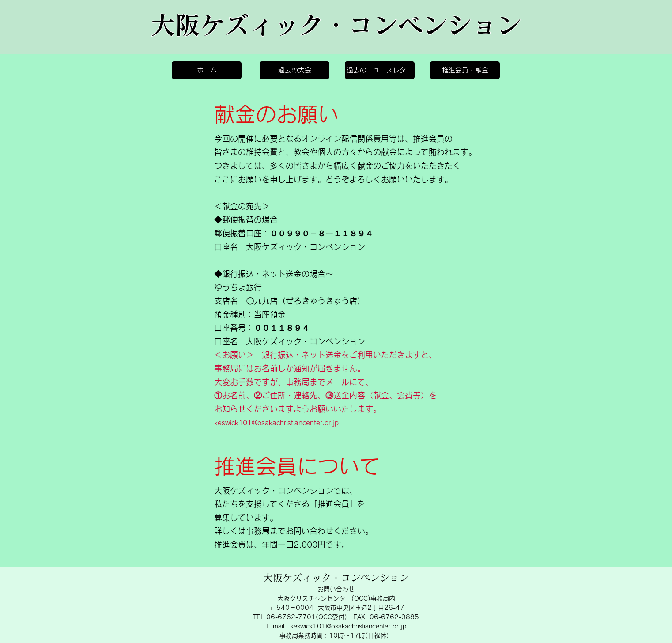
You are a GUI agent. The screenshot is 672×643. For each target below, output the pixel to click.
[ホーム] (207, 70)
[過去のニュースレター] (380, 70)
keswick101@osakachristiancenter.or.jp (276, 423)
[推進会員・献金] (465, 70)
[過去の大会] (294, 70)
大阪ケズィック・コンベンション (336, 25)
